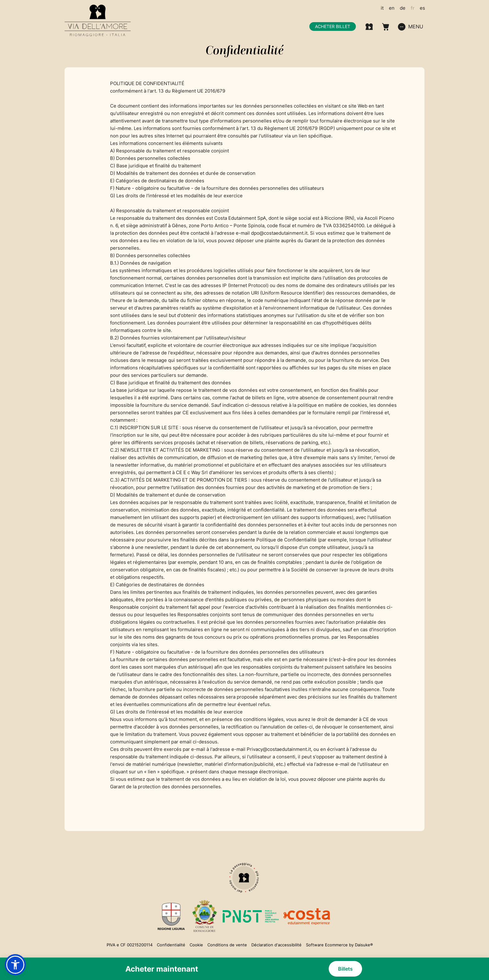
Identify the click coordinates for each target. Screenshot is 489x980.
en (392, 8)
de (403, 8)
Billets (345, 969)
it (382, 8)
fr (413, 8)
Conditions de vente (227, 945)
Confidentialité (171, 945)
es (422, 8)
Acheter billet (333, 26)
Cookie (196, 945)
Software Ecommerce (327, 945)
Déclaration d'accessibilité (276, 945)
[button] (15, 965)
